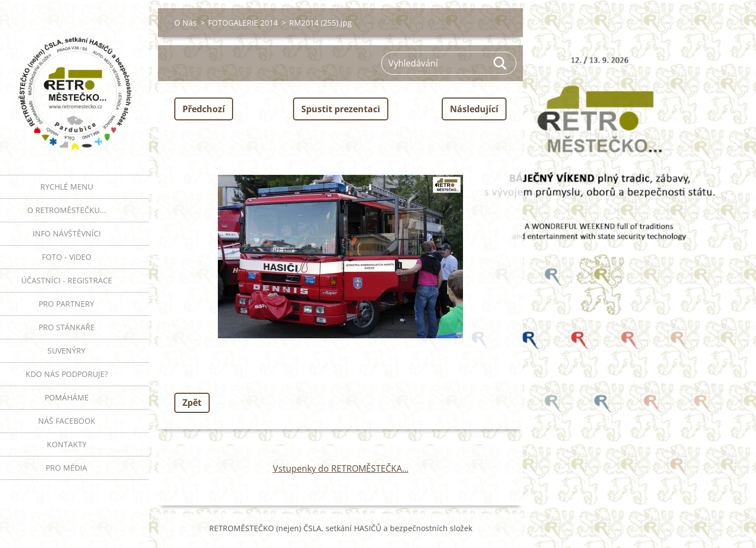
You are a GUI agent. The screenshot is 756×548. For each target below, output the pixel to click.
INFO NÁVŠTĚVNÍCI (67, 233)
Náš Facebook (67, 421)
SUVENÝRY (66, 351)
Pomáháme (67, 397)
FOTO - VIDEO (67, 257)
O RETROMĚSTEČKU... (67, 210)
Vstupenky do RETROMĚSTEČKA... (341, 468)
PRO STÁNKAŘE (67, 327)
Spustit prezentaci (341, 109)
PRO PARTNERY (66, 304)
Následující (474, 109)
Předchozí (204, 109)
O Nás (185, 23)
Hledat (501, 63)
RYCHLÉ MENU (67, 187)
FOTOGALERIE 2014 (243, 23)
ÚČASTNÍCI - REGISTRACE (67, 280)
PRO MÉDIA (66, 468)
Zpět (192, 403)
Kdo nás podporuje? (67, 374)
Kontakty (67, 444)
